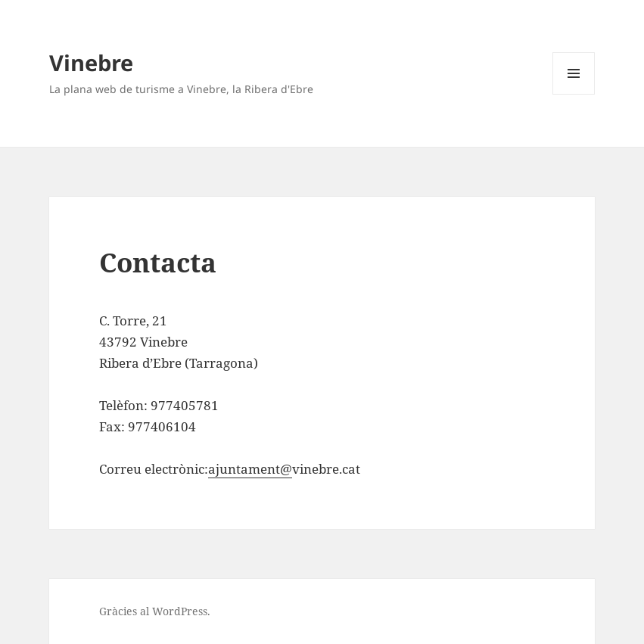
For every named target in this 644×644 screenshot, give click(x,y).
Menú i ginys (574, 94)
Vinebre (91, 62)
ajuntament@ (250, 469)
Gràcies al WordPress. (155, 611)
